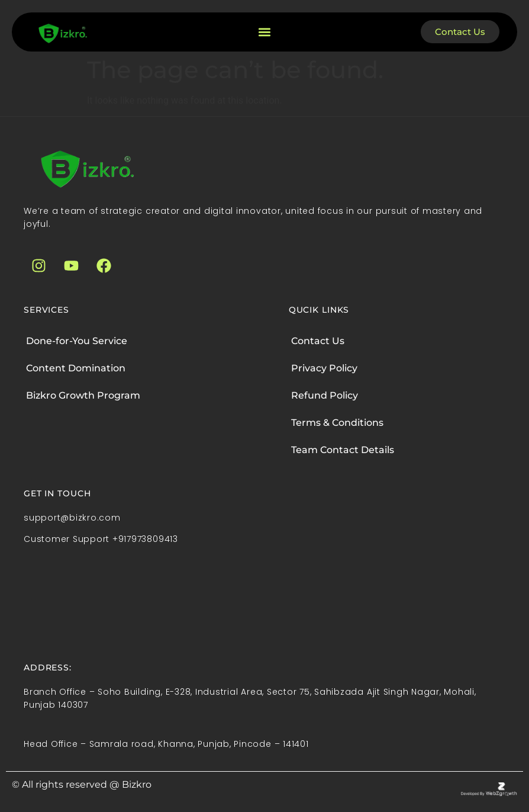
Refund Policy (325, 395)
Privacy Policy (324, 368)
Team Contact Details (343, 450)
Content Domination (76, 368)
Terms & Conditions (337, 423)
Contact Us (318, 341)
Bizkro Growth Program (83, 395)
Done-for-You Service (77, 341)
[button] (264, 32)
